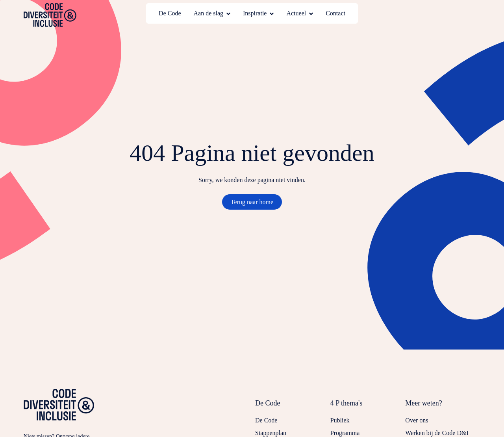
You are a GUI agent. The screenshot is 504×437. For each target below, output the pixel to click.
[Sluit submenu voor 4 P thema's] (368, 407)
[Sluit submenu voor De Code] (293, 407)
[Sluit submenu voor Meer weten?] (443, 407)
